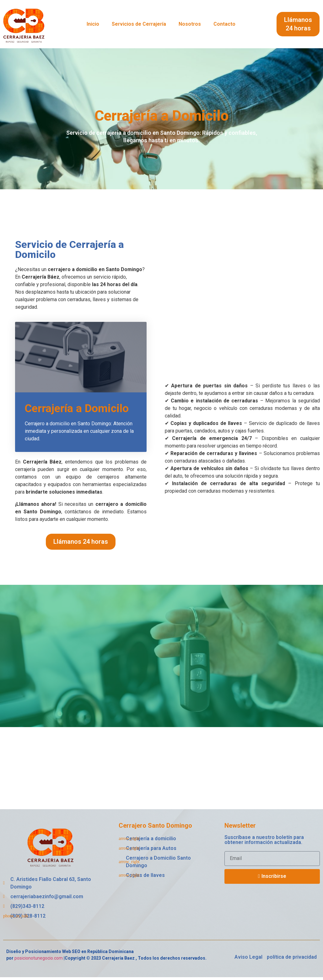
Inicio (93, 24)
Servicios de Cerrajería (139, 24)
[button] (298, 24)
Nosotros (190, 24)
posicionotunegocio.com (39, 961)
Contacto (224, 24)
